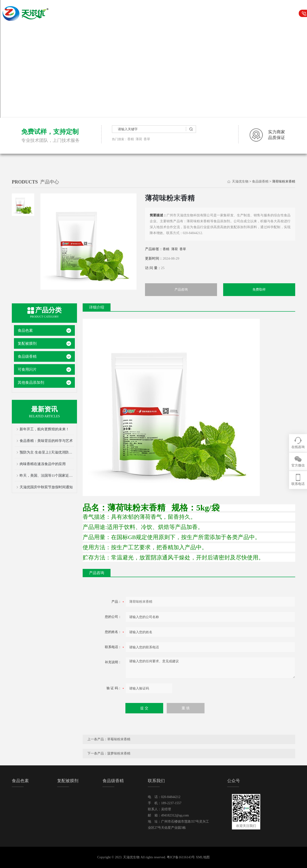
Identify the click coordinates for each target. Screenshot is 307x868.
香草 (147, 139)
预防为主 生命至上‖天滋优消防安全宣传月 (47, 452)
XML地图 (203, 857)
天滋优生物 (107, 13)
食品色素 (131, 13)
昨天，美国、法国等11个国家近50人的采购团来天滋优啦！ (47, 475)
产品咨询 (181, 290)
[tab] (23, 205)
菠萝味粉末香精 (119, 753)
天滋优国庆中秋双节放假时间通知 (46, 487)
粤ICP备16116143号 (181, 857)
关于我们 (252, 13)
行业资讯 (228, 13)
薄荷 (139, 139)
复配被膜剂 (155, 13)
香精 (131, 139)
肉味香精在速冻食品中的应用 (43, 464)
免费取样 (259, 290)
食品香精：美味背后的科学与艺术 (46, 441)
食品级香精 (179, 13)
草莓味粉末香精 (119, 739)
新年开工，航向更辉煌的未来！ (44, 429)
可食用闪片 (204, 13)
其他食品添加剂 (31, 382)
